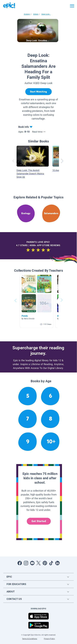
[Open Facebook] (20, 563)
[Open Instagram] (26, 563)
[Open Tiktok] (51, 563)
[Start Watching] (38, 92)
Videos (36, 14)
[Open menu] (72, 6)
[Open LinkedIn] (57, 563)
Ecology (27, 14)
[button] (37, 301)
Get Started (39, 521)
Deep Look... (46, 14)
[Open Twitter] (39, 563)
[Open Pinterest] (45, 563)
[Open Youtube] (32, 563)
